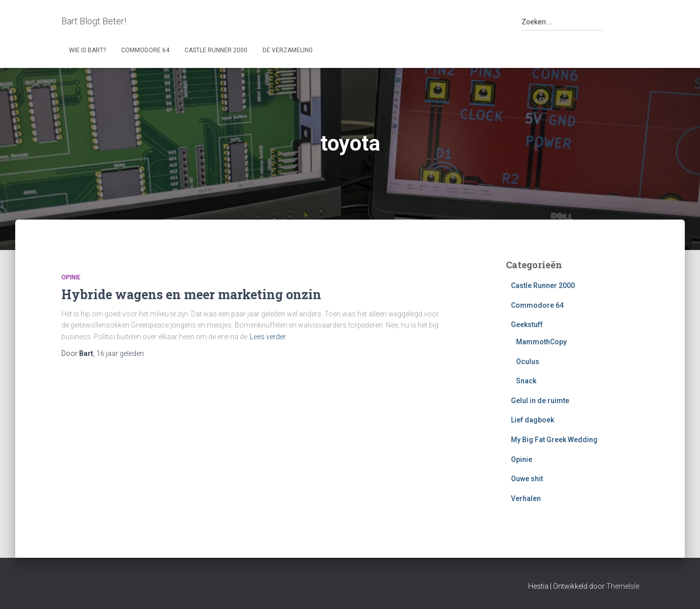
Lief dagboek (532, 420)
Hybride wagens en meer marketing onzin (191, 294)
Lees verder (268, 337)
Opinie (71, 277)
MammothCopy (541, 342)
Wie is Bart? (87, 50)
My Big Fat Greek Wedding (554, 440)
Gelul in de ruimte (540, 401)
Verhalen (526, 498)
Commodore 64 (145, 50)
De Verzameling (288, 50)
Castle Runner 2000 (216, 50)
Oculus (528, 362)
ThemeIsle (623, 586)
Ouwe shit (527, 479)
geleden (120, 353)
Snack (526, 381)
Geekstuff (527, 325)
